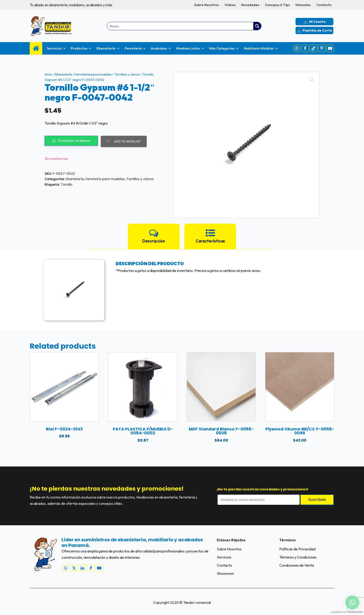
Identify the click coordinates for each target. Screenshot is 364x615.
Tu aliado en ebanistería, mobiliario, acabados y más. (71, 5)
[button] (312, 80)
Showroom (225, 573)
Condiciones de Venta (297, 565)
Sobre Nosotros (206, 5)
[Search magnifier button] (257, 26)
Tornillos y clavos (127, 74)
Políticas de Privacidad (297, 549)
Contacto (324, 5)
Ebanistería (63, 74)
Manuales (303, 5)
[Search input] (180, 26)
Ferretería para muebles (93, 74)
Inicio (48, 74)
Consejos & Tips (277, 5)
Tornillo (67, 185)
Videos (230, 5)
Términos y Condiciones (298, 557)
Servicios (224, 557)
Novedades (250, 5)
